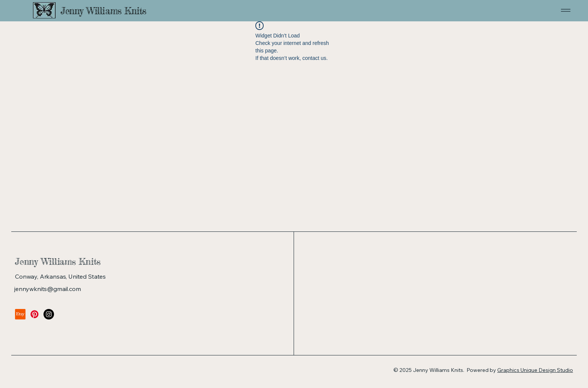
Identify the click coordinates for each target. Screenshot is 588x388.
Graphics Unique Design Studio (535, 370)
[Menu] (545, 10)
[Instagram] (49, 314)
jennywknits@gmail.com (48, 289)
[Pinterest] (34, 314)
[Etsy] (20, 314)
